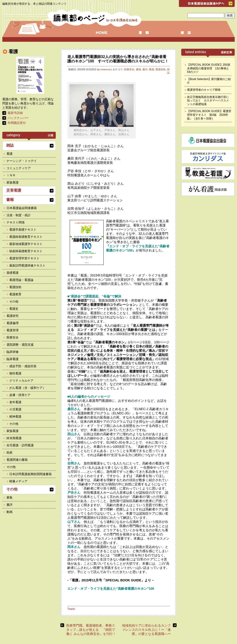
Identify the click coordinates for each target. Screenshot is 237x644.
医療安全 (129, 69)
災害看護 (14, 190)
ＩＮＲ (11, 175)
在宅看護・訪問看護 (20, 445)
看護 (151, 69)
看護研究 (13, 316)
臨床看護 (13, 359)
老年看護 (15, 402)
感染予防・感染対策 (23, 366)
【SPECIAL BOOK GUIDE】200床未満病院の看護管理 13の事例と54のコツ (209, 68)
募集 (10, 497)
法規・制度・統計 (19, 215)
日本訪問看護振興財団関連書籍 (30, 474)
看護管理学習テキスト (24, 258)
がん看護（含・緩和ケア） (27, 388)
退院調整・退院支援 (20, 345)
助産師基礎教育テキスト (26, 251)
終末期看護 (14, 438)
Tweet (71, 609)
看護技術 (161, 69)
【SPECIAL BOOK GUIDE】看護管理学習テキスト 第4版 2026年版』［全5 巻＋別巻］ (209, 115)
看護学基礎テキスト (23, 230)
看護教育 (15, 294)
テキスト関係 (16, 222)
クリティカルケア (21, 381)
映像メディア (18, 481)
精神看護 (15, 417)
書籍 (138, 69)
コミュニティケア (19, 168)
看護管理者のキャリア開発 (204, 90)
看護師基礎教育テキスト (26, 237)
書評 (145, 69)
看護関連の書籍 (17, 460)
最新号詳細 (15, 113)
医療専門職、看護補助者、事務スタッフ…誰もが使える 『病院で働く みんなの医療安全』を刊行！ (91, 630)
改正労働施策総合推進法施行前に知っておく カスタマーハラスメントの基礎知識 (208, 101)
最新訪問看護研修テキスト (27, 266)
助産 (10, 452)
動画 (10, 512)
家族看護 (13, 182)
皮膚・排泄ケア (20, 395)
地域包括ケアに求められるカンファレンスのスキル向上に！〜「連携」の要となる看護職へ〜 (146, 630)
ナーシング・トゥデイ (22, 161)
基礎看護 (13, 273)
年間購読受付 (17, 123)
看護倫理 (13, 323)
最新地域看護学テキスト (26, 244)
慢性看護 (15, 373)
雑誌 (168, 71)
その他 (14, 301)
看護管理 (13, 330)
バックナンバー (18, 118)
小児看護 (15, 409)
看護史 (14, 309)
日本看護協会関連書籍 (22, 208)
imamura (105, 69)
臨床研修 (13, 352)
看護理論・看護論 (21, 280)
